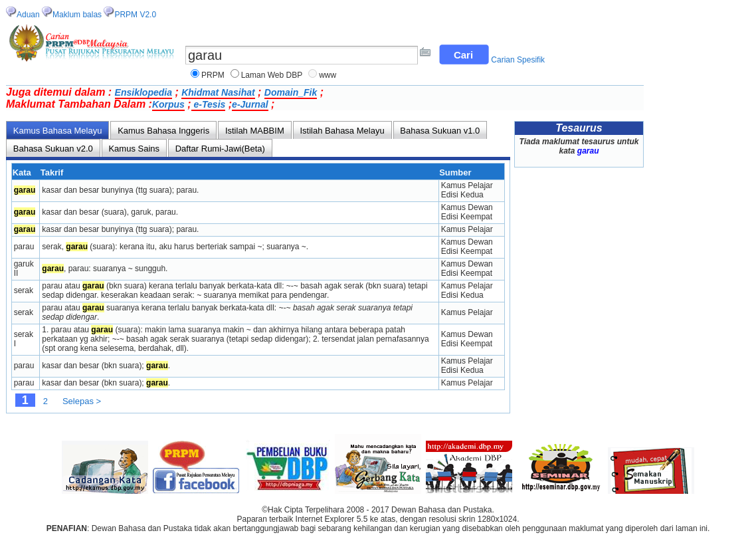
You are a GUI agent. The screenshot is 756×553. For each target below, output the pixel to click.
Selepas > (82, 401)
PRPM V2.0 (135, 15)
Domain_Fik (291, 92)
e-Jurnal (250, 104)
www (328, 75)
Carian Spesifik (518, 60)
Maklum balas (77, 15)
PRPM (213, 75)
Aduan (28, 15)
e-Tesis (209, 104)
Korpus (168, 104)
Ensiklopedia (143, 92)
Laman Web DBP (272, 75)
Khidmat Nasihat (218, 92)
